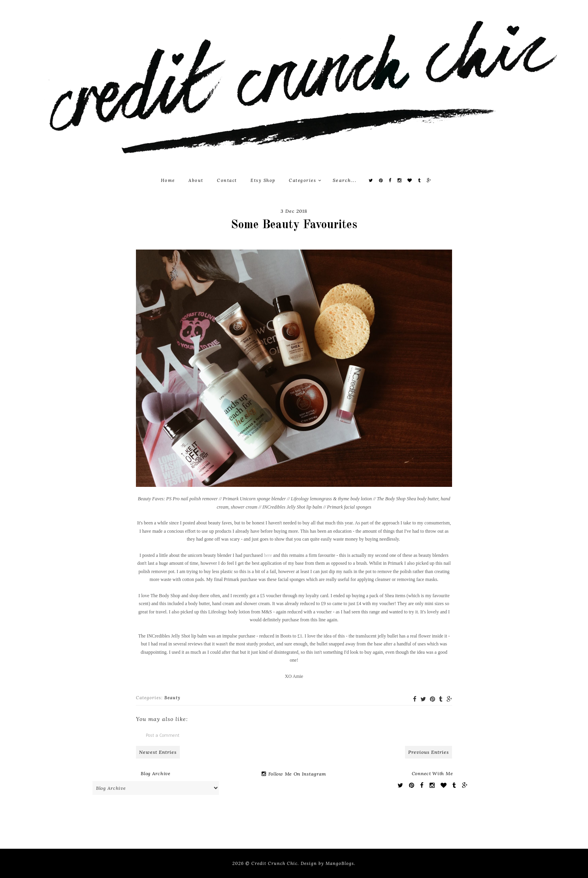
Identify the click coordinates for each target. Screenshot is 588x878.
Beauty (172, 698)
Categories (305, 180)
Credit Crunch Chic (274, 863)
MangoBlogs (340, 863)
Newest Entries (158, 752)
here (268, 555)
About (196, 180)
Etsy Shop (263, 180)
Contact (227, 180)
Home (168, 180)
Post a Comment (163, 735)
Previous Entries (429, 752)
